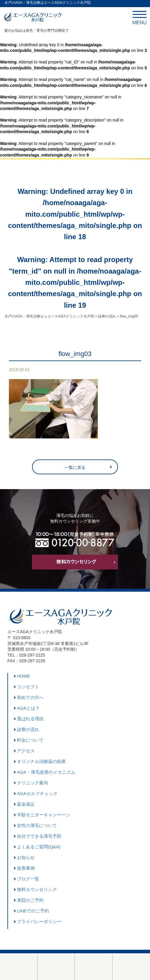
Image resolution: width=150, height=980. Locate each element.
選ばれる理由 (30, 719)
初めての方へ (30, 697)
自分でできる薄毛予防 (39, 836)
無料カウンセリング (37, 889)
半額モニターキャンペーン (44, 815)
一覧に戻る (75, 467)
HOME (24, 676)
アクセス (26, 751)
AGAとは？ (28, 708)
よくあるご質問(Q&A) (39, 847)
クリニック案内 (32, 783)
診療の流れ (28, 729)
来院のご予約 (30, 900)
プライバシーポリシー (39, 921)
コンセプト (28, 687)
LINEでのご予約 (33, 911)
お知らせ (26, 857)
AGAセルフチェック (37, 793)
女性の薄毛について (37, 825)
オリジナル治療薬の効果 (41, 761)
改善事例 (26, 868)
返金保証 (26, 804)
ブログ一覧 (28, 879)
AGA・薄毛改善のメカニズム (46, 772)
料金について (30, 740)
